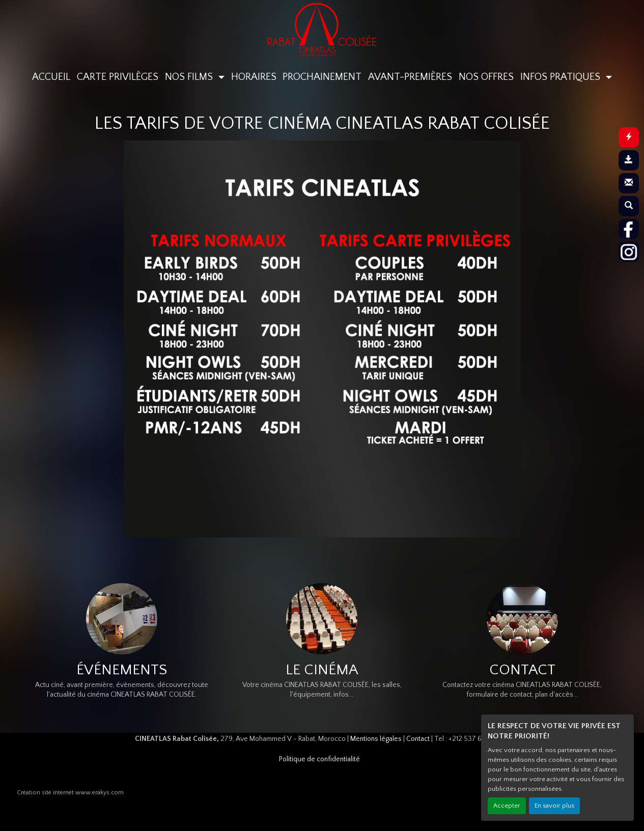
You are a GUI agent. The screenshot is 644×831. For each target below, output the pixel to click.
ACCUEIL (51, 77)
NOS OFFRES (486, 77)
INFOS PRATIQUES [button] (562, 77)
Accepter (507, 806)
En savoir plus (554, 806)
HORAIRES (254, 77)
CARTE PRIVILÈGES (118, 77)
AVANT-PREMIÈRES (410, 77)
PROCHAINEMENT (322, 77)
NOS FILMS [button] (190, 77)
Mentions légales (376, 739)
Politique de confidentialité (319, 759)
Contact (418, 739)
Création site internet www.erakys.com (70, 793)
